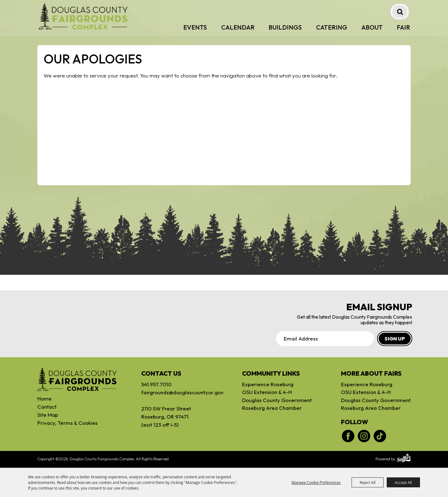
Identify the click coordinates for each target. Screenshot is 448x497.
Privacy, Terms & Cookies (68, 423)
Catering (332, 27)
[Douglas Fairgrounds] (77, 379)
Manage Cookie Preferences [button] (316, 482)
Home (44, 399)
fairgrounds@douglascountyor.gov (177, 392)
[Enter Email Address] (325, 339)
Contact (47, 407)
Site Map (48, 415)
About (372, 27)
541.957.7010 (156, 384)
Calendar (238, 27)
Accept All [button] (403, 482)
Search (400, 12)
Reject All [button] (368, 482)
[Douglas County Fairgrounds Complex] (83, 16)
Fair (403, 27)
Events (195, 27)
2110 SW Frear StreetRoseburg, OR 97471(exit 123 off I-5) (166, 417)
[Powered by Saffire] (404, 459)
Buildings (285, 27)
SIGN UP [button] (395, 339)
